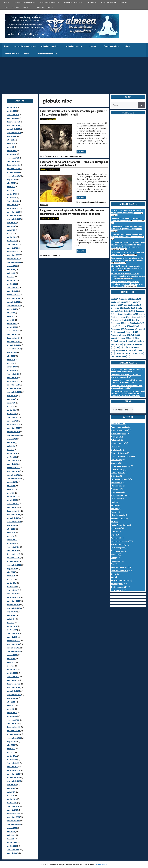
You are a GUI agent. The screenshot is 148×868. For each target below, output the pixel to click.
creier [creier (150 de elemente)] (137, 305)
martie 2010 (12, 803)
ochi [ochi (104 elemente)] (135, 326)
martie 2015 (12, 587)
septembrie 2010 (14, 781)
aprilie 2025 (12, 151)
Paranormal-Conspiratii (47, 7)
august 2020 (12, 352)
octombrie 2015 (13, 561)
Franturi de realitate (108, 2)
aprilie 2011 (12, 756)
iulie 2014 (11, 615)
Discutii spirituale (87, 202)
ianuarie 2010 (12, 810)
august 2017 (12, 482)
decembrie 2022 (14, 252)
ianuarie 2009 (12, 853)
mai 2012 (11, 709)
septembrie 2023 (14, 219)
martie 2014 (12, 630)
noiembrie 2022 (13, 255)
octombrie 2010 (13, 778)
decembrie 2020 (14, 338)
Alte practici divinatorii (119, 430)
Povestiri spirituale (118, 545)
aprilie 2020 (12, 367)
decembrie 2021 (14, 295)
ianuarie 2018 (12, 464)
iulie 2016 (11, 529)
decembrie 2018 (14, 424)
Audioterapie (116, 440)
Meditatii (114, 509)
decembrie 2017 (14, 468)
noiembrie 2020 (13, 342)
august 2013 (12, 655)
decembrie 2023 (14, 208)
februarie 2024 (13, 201)
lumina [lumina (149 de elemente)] (139, 323)
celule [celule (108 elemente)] (135, 302)
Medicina (124, 2)
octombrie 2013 (13, 648)
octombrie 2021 (13, 302)
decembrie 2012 (14, 684)
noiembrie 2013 (13, 644)
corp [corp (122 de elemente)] (128, 305)
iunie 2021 (11, 316)
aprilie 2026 (12, 107)
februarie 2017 (13, 504)
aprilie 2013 (12, 669)
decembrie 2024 (14, 165)
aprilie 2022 (12, 280)
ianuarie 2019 (12, 421)
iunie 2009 (11, 835)
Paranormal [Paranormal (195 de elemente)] (118, 329)
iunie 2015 (11, 576)
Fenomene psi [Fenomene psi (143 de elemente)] (123, 317)
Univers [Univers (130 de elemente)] (116, 356)
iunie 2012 (11, 705)
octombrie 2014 (13, 605)
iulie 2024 (11, 183)
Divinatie (93, 2)
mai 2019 (11, 406)
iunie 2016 (11, 533)
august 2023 (12, 223)
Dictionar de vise (117, 469)
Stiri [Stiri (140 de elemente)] (119, 347)
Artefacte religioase (118, 434)
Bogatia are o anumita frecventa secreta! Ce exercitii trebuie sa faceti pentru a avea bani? (127, 259)
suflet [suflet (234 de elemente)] (128, 347)
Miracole (114, 512)
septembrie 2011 (14, 738)
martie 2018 (12, 457)
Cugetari (114, 463)
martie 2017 (12, 500)
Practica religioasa (118, 548)
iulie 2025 (11, 140)
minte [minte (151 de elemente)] (116, 326)
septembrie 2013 (14, 651)
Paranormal (115, 538)
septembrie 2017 (14, 478)
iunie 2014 (11, 619)
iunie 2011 (11, 749)
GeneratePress (101, 864)
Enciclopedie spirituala (119, 479)
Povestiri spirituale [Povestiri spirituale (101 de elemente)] (121, 335)
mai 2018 (11, 450)
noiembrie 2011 (13, 731)
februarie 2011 (13, 763)
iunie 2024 (11, 187)
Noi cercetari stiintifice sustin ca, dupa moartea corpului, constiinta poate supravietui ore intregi (128, 276)
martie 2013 (12, 673)
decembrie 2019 (14, 381)
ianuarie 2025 (12, 161)
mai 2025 (11, 147)
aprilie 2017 (12, 497)
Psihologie (115, 554)
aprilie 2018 (12, 453)
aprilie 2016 (12, 540)
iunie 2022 (11, 273)
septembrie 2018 (14, 435)
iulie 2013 (11, 659)
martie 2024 (12, 197)
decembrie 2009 (14, 814)
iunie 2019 (11, 403)
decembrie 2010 (14, 770)
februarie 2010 (13, 806)
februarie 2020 (13, 374)
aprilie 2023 (12, 237)
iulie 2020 (11, 356)
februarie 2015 (13, 590)
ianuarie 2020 (12, 378)
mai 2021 (11, 320)
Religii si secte (116, 561)
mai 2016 (11, 536)
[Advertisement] (74, 75)
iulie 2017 (11, 486)
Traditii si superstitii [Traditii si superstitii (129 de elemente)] (126, 353)
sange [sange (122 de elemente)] (116, 338)
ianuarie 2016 (12, 551)
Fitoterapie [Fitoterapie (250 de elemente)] (138, 317)
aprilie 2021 (12, 324)
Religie (28, 7)
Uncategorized (116, 590)
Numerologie (116, 528)
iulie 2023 (11, 226)
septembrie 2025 (14, 133)
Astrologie (115, 437)
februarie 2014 (13, 633)
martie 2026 (12, 111)
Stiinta (114, 574)
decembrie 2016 (14, 511)
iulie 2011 (11, 745)
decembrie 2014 (14, 597)
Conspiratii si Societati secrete (24, 2)
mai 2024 (11, 190)
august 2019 (12, 396)
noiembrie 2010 (13, 774)
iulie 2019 (11, 399)
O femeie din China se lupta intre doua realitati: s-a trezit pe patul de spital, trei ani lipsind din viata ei (127, 284)
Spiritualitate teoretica (51, 2)
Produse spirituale (118, 551)
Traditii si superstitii (11, 7)
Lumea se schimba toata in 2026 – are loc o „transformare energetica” (126, 220)
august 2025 (12, 136)
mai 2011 (11, 752)
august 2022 (12, 266)
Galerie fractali (117, 499)
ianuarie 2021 (12, 334)
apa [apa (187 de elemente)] (115, 299)
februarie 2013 (13, 677)
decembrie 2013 (14, 641)
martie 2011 (12, 759)
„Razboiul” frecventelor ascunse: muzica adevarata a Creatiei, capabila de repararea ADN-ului (127, 268)
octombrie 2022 (13, 259)
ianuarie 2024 (12, 205)
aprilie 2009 (12, 842)
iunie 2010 (11, 792)
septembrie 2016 (14, 522)
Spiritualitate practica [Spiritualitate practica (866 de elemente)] (122, 341)
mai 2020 (11, 363)
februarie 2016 (13, 547)
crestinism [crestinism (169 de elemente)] (117, 308)
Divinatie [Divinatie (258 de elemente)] (129, 311)
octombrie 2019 (13, 388)
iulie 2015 (11, 572)
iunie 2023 (11, 230)
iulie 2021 (11, 313)
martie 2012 (12, 716)
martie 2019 (12, 414)
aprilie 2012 (12, 713)
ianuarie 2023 (12, 248)
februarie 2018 (13, 460)
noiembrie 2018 (13, 428)
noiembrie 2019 (13, 385)
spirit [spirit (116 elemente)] (134, 338)
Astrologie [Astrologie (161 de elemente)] (125, 299)
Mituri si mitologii (118, 515)
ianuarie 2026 (12, 118)
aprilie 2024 (12, 194)
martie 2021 (12, 327)
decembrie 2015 (14, 554)
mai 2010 (11, 796)
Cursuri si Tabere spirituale (121, 466)
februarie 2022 (13, 288)
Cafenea (114, 447)
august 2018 (12, 439)
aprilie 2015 (12, 583)
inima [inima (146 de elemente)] (129, 323)
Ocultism (114, 531)
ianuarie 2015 (12, 594)
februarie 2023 (13, 244)
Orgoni (114, 535)
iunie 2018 (11, 446)
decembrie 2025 (14, 122)
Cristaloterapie (117, 460)
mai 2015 (11, 579)
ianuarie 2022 (12, 291)
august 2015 (12, 569)
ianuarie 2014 (12, 637)
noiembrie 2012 (13, 687)
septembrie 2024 (14, 176)
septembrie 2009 (14, 824)
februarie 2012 (13, 720)
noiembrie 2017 (13, 471)
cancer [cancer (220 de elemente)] (125, 302)
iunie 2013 (11, 662)
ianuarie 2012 (12, 723)
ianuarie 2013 (12, 680)
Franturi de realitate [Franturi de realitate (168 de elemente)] (121, 320)
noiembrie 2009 (13, 817)
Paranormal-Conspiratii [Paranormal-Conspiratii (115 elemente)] (127, 332)
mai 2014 (11, 623)
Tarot (113, 577)
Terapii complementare (72, 156)
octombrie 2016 (13, 518)
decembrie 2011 (14, 727)
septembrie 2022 (14, 262)
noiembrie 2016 (13, 515)
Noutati (114, 522)
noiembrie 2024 (13, 169)
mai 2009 (11, 839)
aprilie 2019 (12, 410)
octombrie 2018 (13, 432)
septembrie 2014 (14, 608)
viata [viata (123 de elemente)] (126, 356)
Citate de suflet (117, 450)
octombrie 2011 (13, 734)
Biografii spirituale (118, 443)
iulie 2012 (11, 702)
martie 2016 (12, 543)
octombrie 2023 (13, 215)
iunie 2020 (11, 360)
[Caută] (142, 105)
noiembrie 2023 (13, 212)
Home (7, 2)
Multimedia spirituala (119, 518)
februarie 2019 (13, 417)
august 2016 (12, 525)
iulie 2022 (11, 270)
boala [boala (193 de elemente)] (116, 302)
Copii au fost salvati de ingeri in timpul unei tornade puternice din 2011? (127, 235)
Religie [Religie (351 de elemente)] (136, 335)
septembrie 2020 (14, 349)
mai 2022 (11, 277)
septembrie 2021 (14, 306)
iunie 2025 (11, 143)
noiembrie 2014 (13, 601)
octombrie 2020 (13, 345)
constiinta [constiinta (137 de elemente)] (117, 305)
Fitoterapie (115, 489)
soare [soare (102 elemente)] (125, 338)
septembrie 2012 (14, 695)
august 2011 (12, 741)
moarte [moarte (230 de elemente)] (126, 326)
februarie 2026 (13, 115)
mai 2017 (11, 493)
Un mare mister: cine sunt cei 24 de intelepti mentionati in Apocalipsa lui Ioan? (127, 228)
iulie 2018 (11, 442)
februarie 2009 (13, 850)
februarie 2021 (13, 331)
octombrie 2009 (13, 821)
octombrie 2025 (13, 129)
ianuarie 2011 (12, 767)
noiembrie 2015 (13, 558)
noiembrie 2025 (13, 125)
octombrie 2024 (13, 172)
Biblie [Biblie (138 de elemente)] (137, 299)
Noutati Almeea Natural (120, 525)
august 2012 (12, 698)
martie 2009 (12, 846)
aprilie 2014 (12, 626)
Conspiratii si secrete (119, 453)
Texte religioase (117, 584)
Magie (113, 502)
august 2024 (12, 179)
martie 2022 (12, 284)
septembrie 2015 (14, 565)
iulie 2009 (11, 832)
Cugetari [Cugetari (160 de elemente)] (130, 308)
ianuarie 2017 (12, 507)
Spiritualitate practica (74, 2)
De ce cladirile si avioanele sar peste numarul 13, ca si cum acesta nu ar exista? (127, 212)
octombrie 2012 (13, 691)
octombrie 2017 (13, 475)
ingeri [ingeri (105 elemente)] (120, 323)
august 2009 (12, 828)
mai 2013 (11, 666)
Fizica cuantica (117, 492)
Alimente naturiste (118, 424)
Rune (113, 564)
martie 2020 (12, 370)
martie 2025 (12, 154)
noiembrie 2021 (13, 298)
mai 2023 (11, 234)
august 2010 (12, 785)
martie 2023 (12, 241)
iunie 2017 (11, 489)
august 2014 (12, 612)
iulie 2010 (11, 788)
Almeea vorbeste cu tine (120, 427)
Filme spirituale (117, 486)
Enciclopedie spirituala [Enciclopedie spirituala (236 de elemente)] (127, 314)
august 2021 (12, 309)
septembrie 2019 (14, 392)
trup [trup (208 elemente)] (140, 353)
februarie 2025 (13, 158)
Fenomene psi (116, 483)
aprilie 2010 (12, 799)
